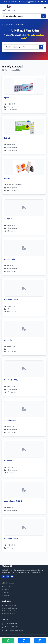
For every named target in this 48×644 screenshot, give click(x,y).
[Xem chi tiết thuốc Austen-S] (24, 208)
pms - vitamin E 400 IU (13, 501)
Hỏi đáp (5, 593)
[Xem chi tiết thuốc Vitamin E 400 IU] (24, 288)
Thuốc (13, 25)
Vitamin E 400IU (11, 420)
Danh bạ (6, 595)
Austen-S (8, 219)
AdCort (7, 178)
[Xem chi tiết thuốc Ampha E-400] (24, 248)
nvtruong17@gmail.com (16, 630)
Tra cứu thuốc (7, 587)
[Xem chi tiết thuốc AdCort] (24, 167)
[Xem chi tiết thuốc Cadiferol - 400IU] (24, 369)
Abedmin (8, 340)
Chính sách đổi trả (9, 614)
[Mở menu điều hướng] (45, 8)
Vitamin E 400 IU (11, 300)
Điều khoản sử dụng (9, 605)
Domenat (8, 461)
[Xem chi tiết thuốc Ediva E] (24, 127)
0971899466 (14, 627)
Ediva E (7, 138)
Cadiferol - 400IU (11, 380)
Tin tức (5, 590)
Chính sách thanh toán (10, 611)
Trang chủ (5, 25)
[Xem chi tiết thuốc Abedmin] (24, 329)
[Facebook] (39, 2)
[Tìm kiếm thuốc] (24, 16)
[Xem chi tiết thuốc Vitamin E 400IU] (24, 409)
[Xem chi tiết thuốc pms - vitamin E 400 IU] (24, 490)
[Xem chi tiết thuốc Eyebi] (24, 86)
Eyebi (6, 98)
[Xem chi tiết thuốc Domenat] (24, 449)
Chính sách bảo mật (9, 608)
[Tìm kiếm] (44, 16)
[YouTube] (42, 2)
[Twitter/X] (46, 2)
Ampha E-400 (10, 259)
